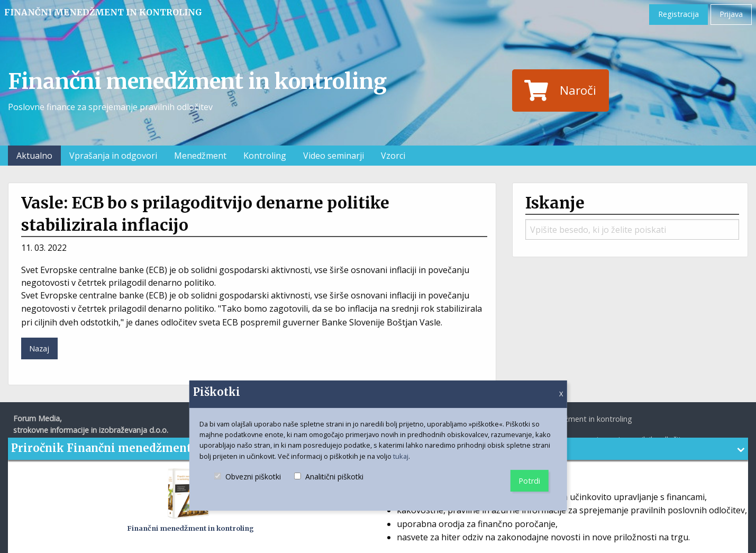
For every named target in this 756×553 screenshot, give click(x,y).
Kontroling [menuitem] (265, 156)
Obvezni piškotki (248, 486)
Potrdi (529, 481)
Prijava (731, 14)
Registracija (678, 14)
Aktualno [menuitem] (34, 156)
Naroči (560, 90)
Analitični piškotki (329, 486)
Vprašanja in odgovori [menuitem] (113, 156)
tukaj (401, 456)
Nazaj (39, 348)
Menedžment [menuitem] (200, 156)
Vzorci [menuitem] (393, 156)
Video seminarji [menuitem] (334, 156)
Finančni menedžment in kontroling (103, 12)
